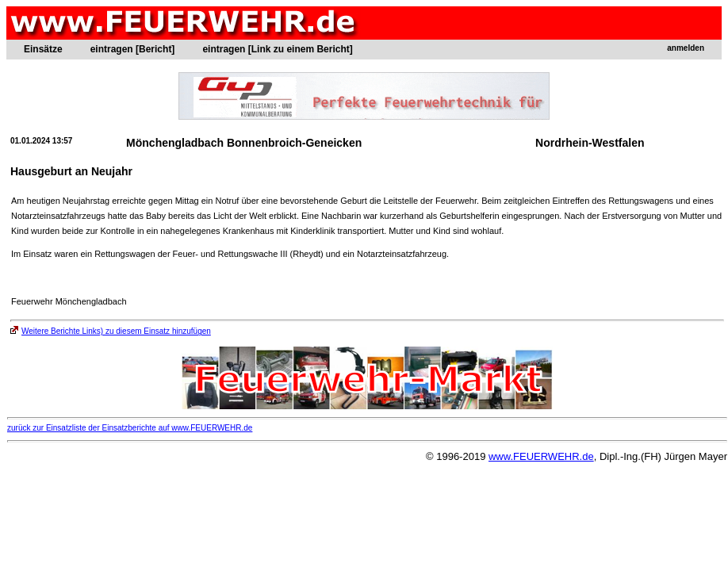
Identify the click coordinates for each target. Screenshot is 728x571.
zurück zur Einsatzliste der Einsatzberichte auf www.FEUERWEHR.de (130, 428)
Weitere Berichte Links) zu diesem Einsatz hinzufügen (111, 331)
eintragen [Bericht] (133, 49)
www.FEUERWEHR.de (541, 456)
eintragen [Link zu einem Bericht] (277, 49)
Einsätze (43, 49)
